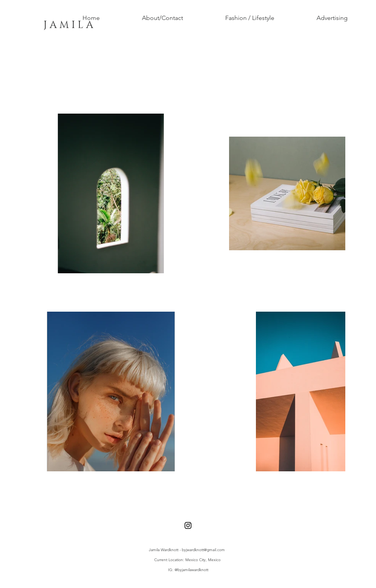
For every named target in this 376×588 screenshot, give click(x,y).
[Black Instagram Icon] (188, 525)
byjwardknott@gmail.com (203, 550)
